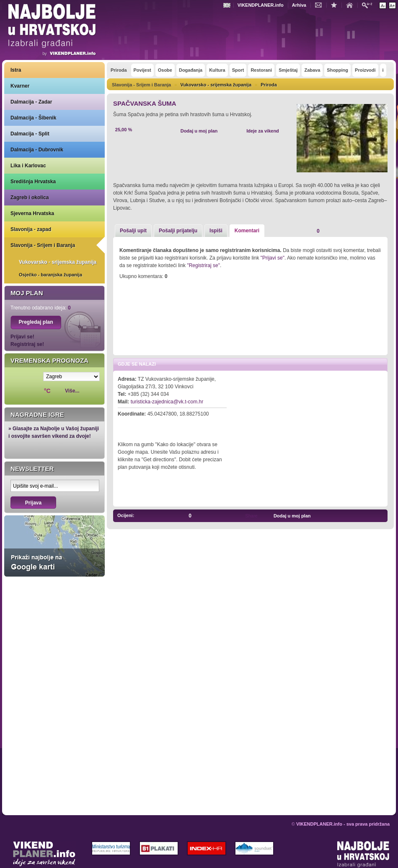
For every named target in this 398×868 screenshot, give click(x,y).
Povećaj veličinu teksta (392, 5)
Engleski (228, 5)
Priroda (269, 85)
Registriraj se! (27, 344)
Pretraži (369, 5)
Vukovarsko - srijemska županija (58, 262)
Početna (351, 5)
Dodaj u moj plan (199, 131)
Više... (72, 391)
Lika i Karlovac (28, 166)
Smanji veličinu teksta (383, 5)
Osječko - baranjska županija (50, 275)
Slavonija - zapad (31, 229)
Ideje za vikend (263, 131)
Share (251, 516)
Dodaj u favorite (336, 5)
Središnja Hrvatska (33, 182)
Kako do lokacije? (143, 426)
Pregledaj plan (36, 322)
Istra (16, 70)
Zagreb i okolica (30, 198)
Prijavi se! (22, 337)
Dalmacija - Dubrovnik (37, 150)
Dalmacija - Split (30, 134)
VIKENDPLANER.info (261, 5)
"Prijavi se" (273, 258)
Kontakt (320, 5)
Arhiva (299, 5)
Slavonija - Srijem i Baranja (43, 245)
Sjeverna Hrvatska (32, 213)
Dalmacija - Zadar (31, 102)
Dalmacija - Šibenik (33, 118)
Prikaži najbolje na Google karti (54, 546)
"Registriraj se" (203, 265)
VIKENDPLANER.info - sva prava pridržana (343, 824)
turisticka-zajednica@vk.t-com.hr (167, 402)
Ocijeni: (126, 515)
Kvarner (20, 86)
